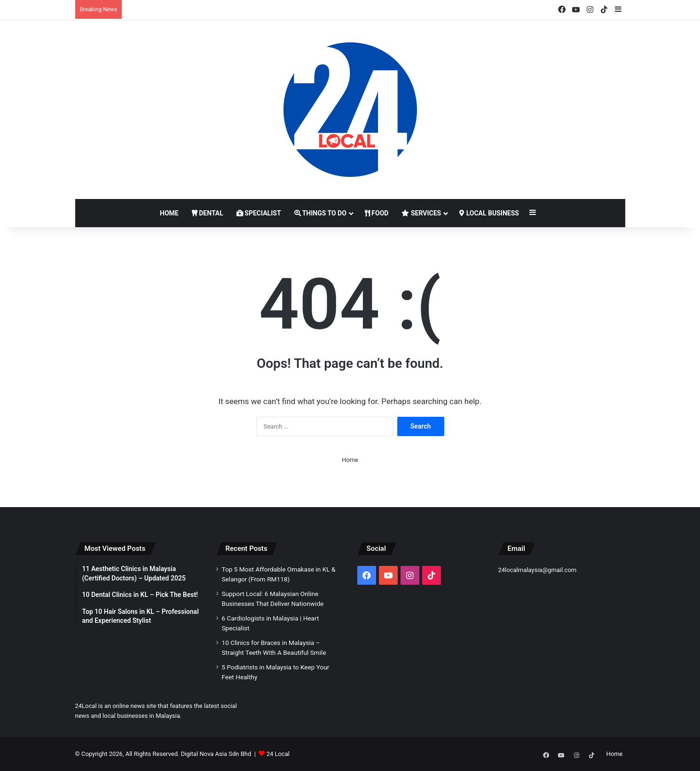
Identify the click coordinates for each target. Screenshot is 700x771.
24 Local (278, 754)
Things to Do (320, 213)
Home (169, 213)
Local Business (489, 213)
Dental (208, 213)
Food (377, 213)
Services (421, 213)
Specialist (259, 213)
